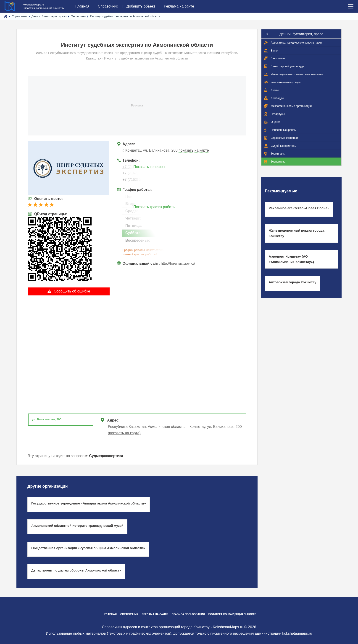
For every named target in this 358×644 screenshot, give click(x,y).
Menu (351, 6)
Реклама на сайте (179, 6)
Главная (82, 6)
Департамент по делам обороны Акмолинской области (76, 570)
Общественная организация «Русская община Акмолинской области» (88, 548)
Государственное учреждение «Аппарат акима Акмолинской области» (89, 503)
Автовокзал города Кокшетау (292, 282)
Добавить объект (141, 6)
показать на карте (194, 150)
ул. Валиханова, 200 (47, 419)
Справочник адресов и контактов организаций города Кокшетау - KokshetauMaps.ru (172, 627)
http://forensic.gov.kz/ (178, 263)
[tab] (61, 420)
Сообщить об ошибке (69, 291)
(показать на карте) (124, 433)
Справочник (108, 6)
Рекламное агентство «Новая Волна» (299, 208)
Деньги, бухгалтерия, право (301, 34)
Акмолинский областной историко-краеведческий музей (77, 526)
